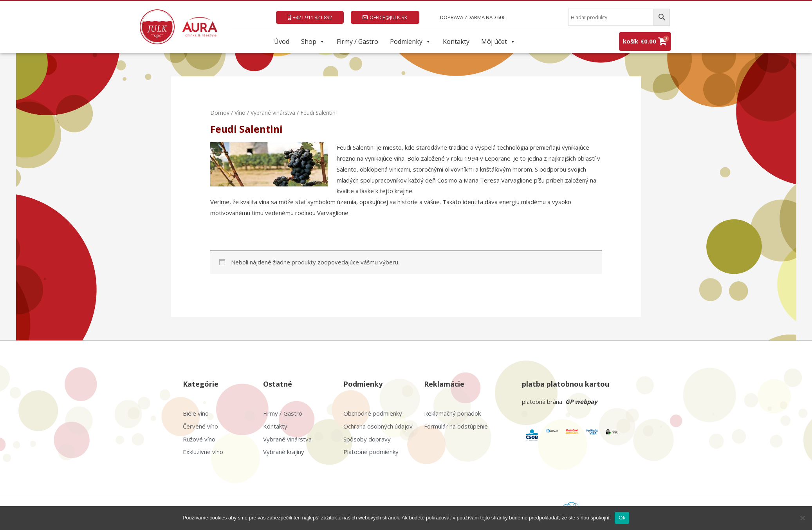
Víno (240, 113)
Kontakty (456, 42)
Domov (220, 113)
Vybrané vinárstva (273, 113)
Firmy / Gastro (357, 42)
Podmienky (411, 42)
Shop (313, 42)
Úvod (282, 42)
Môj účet (498, 42)
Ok (622, 518)
